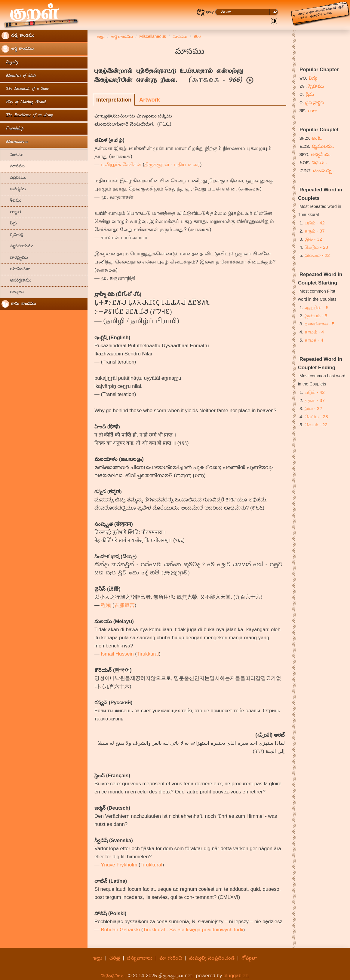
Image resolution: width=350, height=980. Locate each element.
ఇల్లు (98, 958)
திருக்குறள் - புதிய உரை (172, 164)
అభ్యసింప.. (321, 154)
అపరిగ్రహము (16, 281)
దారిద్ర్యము (15, 258)
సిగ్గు (9, 224)
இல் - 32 (313, 239)
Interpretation (114, 100)
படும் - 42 (315, 223)
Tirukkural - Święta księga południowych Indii (193, 930)
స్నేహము (316, 86)
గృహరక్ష (12, 235)
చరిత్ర (115, 958)
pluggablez (236, 976)
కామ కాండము (19, 304)
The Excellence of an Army (27, 116)
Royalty (10, 63)
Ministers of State (19, 76)
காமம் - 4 (314, 332)
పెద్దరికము (14, 178)
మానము (13, 167)
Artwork (150, 100)
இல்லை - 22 (317, 255)
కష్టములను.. (323, 146)
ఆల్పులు (13, 292)
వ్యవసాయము (17, 247)
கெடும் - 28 (316, 247)
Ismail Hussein (117, 654)
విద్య (313, 78)
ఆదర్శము (14, 189)
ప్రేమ (310, 94)
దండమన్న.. (324, 170)
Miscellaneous (15, 142)
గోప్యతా (249, 958)
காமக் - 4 (314, 340)
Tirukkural (148, 654)
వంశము (12, 155)
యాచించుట (16, 269)
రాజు (312, 110)
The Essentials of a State (25, 89)
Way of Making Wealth (24, 102)
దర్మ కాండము (18, 36)
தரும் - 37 (315, 231)
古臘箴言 (124, 605)
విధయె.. (319, 162)
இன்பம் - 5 (316, 316)
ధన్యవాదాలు (140, 958)
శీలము (11, 201)
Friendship (12, 129)
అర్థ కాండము (18, 49)
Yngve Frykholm (119, 865)
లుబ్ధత (11, 212)
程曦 (106, 605)
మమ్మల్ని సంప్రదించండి (212, 958)
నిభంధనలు (112, 976)
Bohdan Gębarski (120, 930)
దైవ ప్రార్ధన (315, 102)
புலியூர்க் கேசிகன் (121, 164)
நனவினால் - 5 (319, 324)
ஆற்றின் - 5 (316, 307)
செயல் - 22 (316, 425)
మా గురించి (171, 958)
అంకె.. (317, 138)
